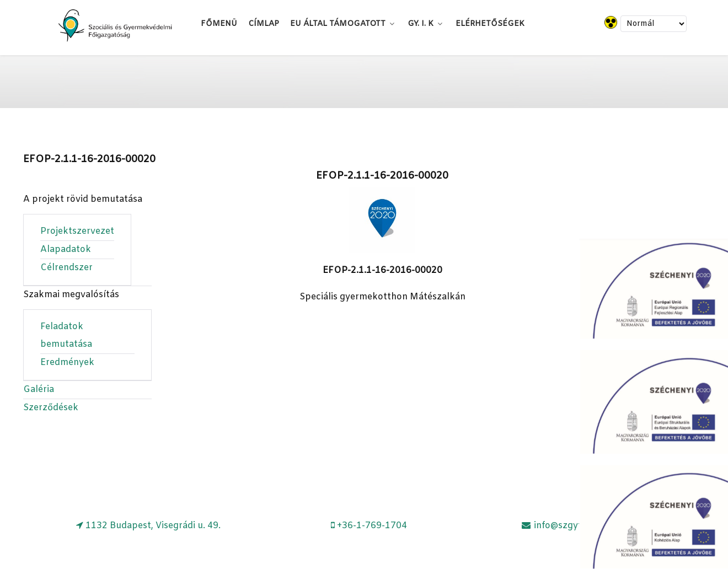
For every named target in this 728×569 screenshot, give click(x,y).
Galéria (39, 390)
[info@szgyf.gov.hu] (566, 526)
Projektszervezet (77, 231)
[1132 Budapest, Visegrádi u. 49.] (149, 526)
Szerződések (51, 408)
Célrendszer (66, 268)
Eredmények (67, 363)
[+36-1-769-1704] (369, 526)
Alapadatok (66, 249)
